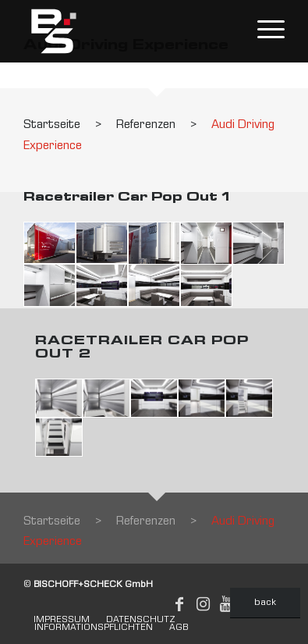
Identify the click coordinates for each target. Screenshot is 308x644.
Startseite (52, 126)
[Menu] (263, 31)
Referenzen (146, 126)
